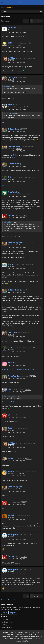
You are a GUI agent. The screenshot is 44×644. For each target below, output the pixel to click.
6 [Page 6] (31, 21)
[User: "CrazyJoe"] (4, 78)
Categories (6, 619)
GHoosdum (13, 129)
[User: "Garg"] (4, 265)
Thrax (11, 363)
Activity (4, 625)
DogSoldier (13, 192)
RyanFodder (14, 376)
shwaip (12, 515)
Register (11, 600)
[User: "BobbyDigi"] (4, 536)
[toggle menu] (2, 2)
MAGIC (11, 105)
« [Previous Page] (25, 21)
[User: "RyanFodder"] (4, 377)
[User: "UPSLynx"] (4, 59)
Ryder (11, 458)
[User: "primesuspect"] (4, 147)
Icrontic (22, 2)
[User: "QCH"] (4, 178)
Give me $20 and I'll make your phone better (18, 370)
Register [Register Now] (13, 613)
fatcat (11, 215)
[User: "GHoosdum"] (4, 130)
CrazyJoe (12, 77)
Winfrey (12, 28)
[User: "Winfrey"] (4, 29)
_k (9, 415)
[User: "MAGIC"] (4, 106)
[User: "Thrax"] (4, 364)
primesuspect (9, 113)
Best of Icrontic (7, 627)
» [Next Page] (41, 21)
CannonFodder (9, 396)
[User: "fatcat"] (4, 216)
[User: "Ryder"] (4, 459)
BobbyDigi (13, 535)
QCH (10, 177)
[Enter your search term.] (22, 12)
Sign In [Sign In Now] (5, 613)
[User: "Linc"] (4, 390)
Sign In (4, 600)
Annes (11, 472)
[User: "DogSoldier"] (4, 193)
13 (38, 21)
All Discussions (7, 622)
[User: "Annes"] (4, 473)
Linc (10, 389)
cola (10, 43)
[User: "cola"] (4, 44)
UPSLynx (12, 58)
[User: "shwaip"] (4, 516)
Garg (10, 264)
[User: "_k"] (4, 416)
